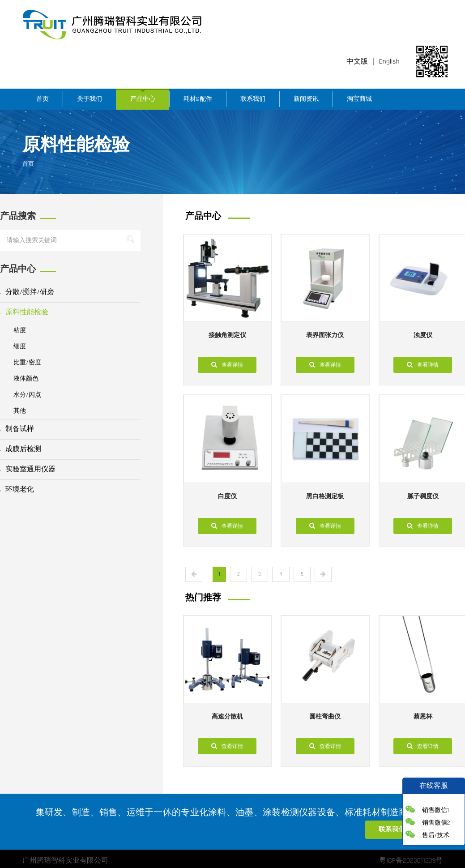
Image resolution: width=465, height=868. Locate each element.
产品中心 (143, 99)
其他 (20, 411)
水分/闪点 (27, 395)
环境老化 (17, 490)
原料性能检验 (24, 312)
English (389, 62)
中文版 (357, 62)
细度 (20, 346)
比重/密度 (27, 363)
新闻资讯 (306, 99)
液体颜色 (26, 379)
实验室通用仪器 (28, 469)
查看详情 (227, 364)
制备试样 (17, 429)
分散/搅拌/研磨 (27, 292)
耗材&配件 (198, 99)
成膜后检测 (21, 449)
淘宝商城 (359, 99)
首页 (43, 99)
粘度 (20, 330)
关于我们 (90, 99)
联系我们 (253, 99)
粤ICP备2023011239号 (411, 861)
